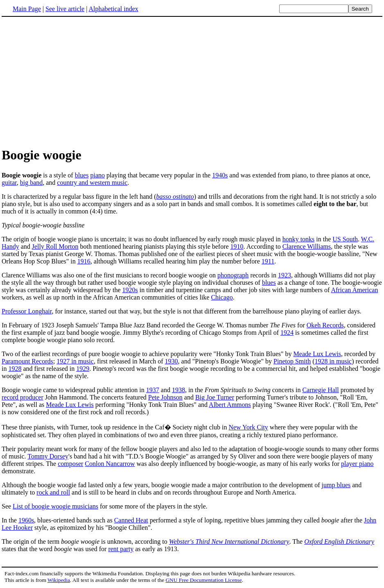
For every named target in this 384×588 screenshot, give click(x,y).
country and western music (92, 183)
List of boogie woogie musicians (55, 506)
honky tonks (299, 239)
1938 (178, 390)
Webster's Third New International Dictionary (229, 541)
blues (82, 175)
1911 (268, 261)
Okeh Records (325, 325)
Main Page (27, 9)
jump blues (336, 485)
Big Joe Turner (215, 397)
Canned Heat (131, 520)
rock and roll (53, 492)
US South (345, 239)
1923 (285, 275)
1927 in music (75, 361)
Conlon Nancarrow (110, 464)
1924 (287, 333)
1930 (172, 361)
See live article (65, 9)
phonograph (233, 275)
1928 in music (333, 361)
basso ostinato (175, 196)
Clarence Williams (307, 246)
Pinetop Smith (292, 361)
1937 (153, 390)
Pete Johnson (165, 397)
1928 (15, 369)
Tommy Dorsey (48, 456)
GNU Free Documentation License (203, 580)
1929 (83, 369)
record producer (23, 397)
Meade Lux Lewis (317, 354)
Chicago (222, 297)
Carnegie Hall (320, 390)
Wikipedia (59, 580)
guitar (9, 183)
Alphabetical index (113, 9)
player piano (357, 464)
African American (354, 290)
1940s (220, 175)
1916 (84, 261)
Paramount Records (27, 361)
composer (70, 464)
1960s (26, 520)
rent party (121, 549)
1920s (130, 290)
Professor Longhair (27, 311)
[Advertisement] (70, 82)
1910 (237, 246)
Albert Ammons (230, 405)
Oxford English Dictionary (339, 541)
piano (97, 175)
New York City (248, 427)
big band (32, 183)
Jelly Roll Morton (55, 246)
